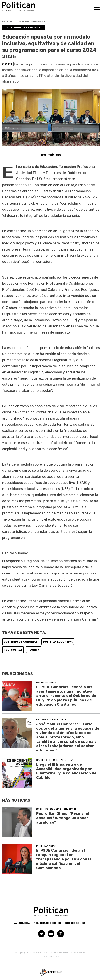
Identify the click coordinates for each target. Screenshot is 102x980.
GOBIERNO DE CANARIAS (21, 642)
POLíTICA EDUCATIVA (58, 642)
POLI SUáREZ (13, 650)
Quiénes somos (75, 923)
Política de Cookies (47, 923)
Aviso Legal (22, 923)
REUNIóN (34, 650)
